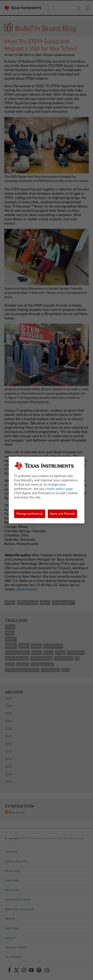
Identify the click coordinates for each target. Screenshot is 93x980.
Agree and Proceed (62, 514)
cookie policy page (59, 489)
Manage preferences (30, 514)
